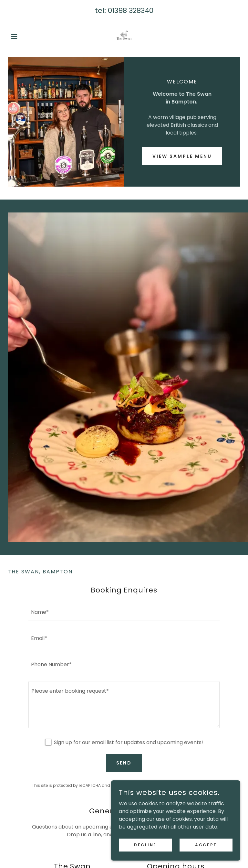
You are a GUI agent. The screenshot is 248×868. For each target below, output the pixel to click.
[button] (25, 37)
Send (124, 763)
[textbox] (124, 612)
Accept (206, 845)
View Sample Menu (182, 156)
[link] (124, 37)
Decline (145, 845)
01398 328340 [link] (131, 11)
